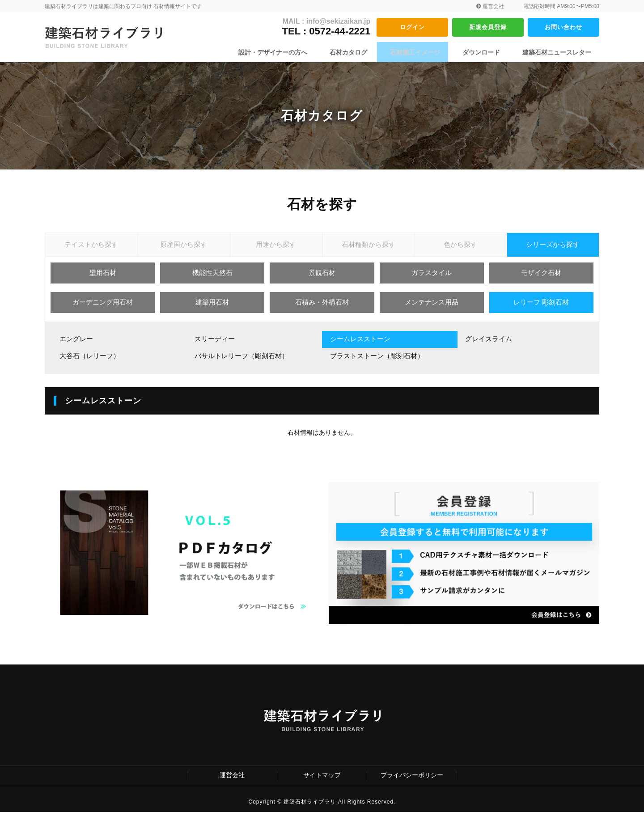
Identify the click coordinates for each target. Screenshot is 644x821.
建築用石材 (212, 310)
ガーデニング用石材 (103, 310)
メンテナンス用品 (432, 310)
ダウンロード (486, 52)
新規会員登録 (488, 27)
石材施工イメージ (424, 52)
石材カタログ (362, 52)
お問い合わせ (563, 27)
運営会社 (490, 6)
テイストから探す (91, 248)
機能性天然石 (212, 280)
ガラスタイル (432, 280)
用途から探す (276, 248)
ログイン (412, 27)
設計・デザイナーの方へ (291, 52)
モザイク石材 (541, 280)
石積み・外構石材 (322, 310)
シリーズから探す (553, 248)
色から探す (461, 248)
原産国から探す (184, 248)
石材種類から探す (369, 248)
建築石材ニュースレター (557, 52)
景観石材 (322, 280)
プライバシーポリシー (412, 784)
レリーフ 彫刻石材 (541, 310)
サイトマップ (322, 784)
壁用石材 (103, 280)
